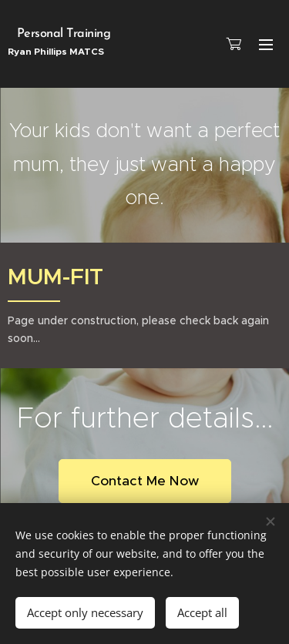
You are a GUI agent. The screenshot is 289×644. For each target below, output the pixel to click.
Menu (266, 45)
